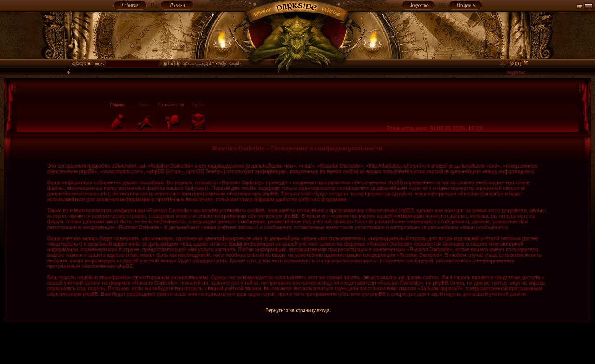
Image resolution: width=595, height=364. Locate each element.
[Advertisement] (297, 342)
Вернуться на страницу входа (297, 310)
